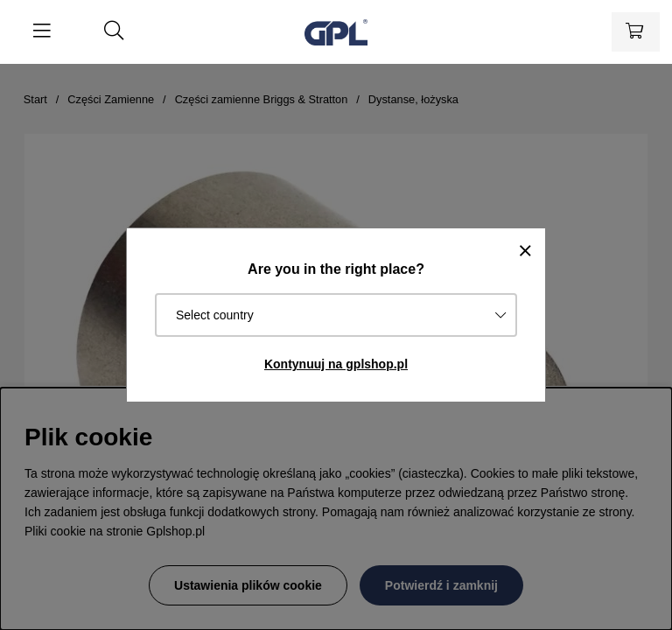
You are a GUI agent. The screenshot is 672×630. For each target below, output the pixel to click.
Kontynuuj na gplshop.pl (336, 364)
